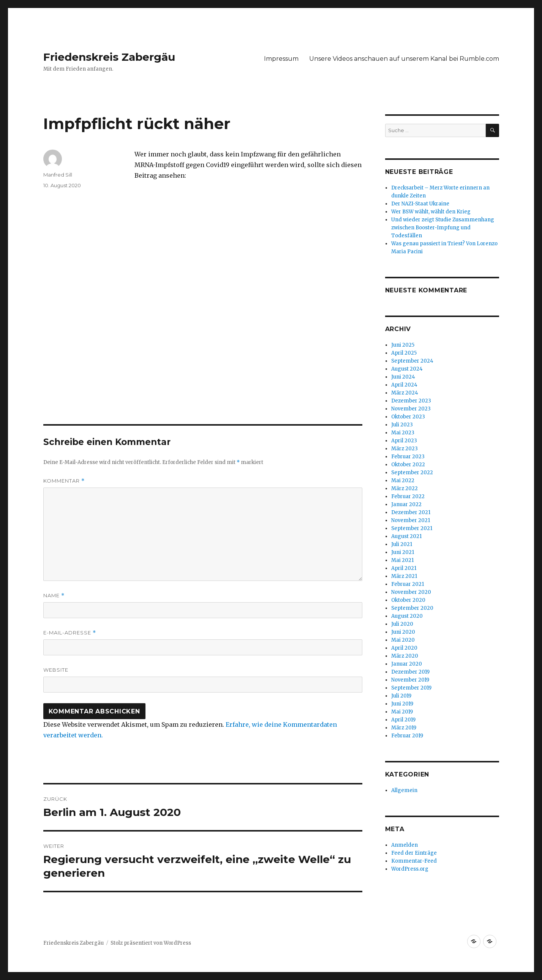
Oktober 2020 (408, 600)
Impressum (281, 59)
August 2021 (406, 536)
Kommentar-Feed (414, 861)
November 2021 (411, 520)
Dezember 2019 (410, 672)
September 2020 (412, 608)
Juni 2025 (403, 345)
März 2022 (405, 488)
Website (56, 670)
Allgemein (404, 790)
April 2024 (404, 385)
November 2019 (410, 680)
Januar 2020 (407, 664)
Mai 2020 (403, 640)
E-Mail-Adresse (70, 633)
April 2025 (404, 353)
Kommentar (64, 481)
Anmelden (405, 845)
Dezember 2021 (411, 512)
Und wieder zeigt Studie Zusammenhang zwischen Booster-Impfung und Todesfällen (443, 228)
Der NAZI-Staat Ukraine (420, 204)
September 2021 (412, 528)
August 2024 (407, 369)
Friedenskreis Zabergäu (109, 57)
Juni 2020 (403, 632)
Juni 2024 (403, 377)
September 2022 (412, 473)
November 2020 (411, 592)
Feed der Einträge (414, 853)
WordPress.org (410, 869)
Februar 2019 (407, 736)
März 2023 (405, 449)
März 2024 (405, 393)
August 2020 (407, 616)
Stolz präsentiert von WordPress (151, 943)
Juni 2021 (403, 552)
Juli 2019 (401, 696)
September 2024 (412, 361)
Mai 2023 (403, 433)
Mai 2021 (402, 560)
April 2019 (403, 720)
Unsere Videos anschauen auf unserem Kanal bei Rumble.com (404, 59)
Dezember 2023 (411, 401)
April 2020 (404, 648)
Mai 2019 (402, 712)
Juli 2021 (402, 544)
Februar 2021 (408, 584)
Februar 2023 (408, 457)
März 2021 (404, 576)
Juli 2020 (402, 624)
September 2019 (411, 688)
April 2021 (404, 568)
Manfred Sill (58, 175)
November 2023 (411, 409)
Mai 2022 (403, 481)
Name (54, 596)
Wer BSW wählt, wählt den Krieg (431, 212)
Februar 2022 (408, 496)
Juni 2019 (402, 704)
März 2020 (405, 656)
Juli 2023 (402, 425)
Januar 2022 (406, 504)
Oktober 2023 (408, 417)
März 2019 (404, 728)
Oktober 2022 (408, 465)
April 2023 (404, 441)
